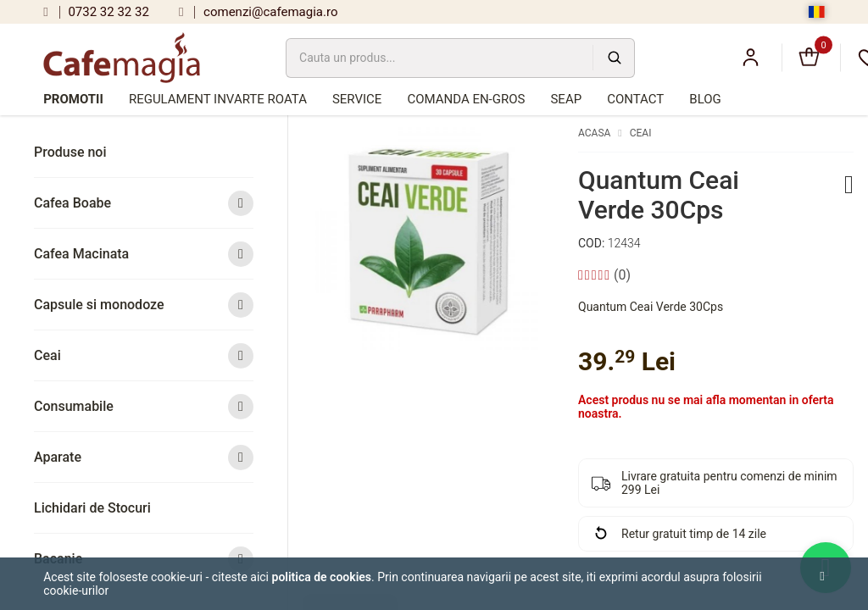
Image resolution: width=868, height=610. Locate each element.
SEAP (566, 99)
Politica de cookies (322, 577)
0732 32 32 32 (96, 12)
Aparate (144, 457)
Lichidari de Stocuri (92, 508)
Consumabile (144, 406)
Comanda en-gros (466, 99)
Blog (705, 99)
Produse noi (70, 152)
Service (357, 99)
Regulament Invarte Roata (218, 99)
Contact (635, 99)
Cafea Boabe (144, 203)
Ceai (144, 355)
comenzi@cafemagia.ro (259, 12)
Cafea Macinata (144, 254)
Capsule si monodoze (144, 305)
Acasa (594, 133)
